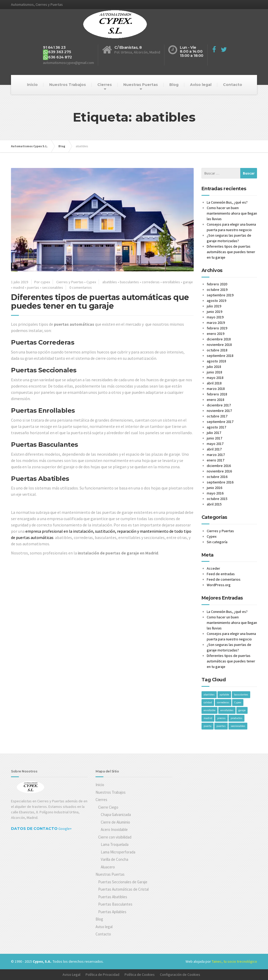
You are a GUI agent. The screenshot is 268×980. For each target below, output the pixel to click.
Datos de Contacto (34, 829)
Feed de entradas (221, 574)
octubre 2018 (217, 350)
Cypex (91, 282)
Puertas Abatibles (113, 897)
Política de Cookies (140, 974)
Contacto (233, 85)
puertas (33, 287)
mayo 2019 (215, 317)
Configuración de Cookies (180, 974)
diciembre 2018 (219, 339)
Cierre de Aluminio (115, 822)
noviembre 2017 (219, 411)
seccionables (53, 287)
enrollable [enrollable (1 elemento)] (210, 710)
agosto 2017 (216, 427)
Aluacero (108, 867)
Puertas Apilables (112, 912)
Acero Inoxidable (114, 829)
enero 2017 (216, 460)
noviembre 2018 (219, 345)
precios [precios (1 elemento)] (221, 718)
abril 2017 (214, 449)
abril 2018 (214, 383)
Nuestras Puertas (141, 85)
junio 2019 (214, 312)
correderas (151, 282)
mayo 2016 (215, 493)
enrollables (171, 282)
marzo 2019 (216, 323)
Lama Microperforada (118, 852)
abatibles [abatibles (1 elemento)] (209, 695)
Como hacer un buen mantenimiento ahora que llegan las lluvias (232, 213)
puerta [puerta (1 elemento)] (208, 726)
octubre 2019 (217, 290)
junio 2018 (214, 372)
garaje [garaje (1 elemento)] (242, 710)
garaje (188, 282)
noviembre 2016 (219, 471)
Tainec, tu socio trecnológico (234, 961)
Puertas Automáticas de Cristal (123, 889)
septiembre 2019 (220, 295)
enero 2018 (216, 400)
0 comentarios (81, 287)
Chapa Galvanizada (116, 815)
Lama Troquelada (115, 844)
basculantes (129, 282)
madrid (19, 287)
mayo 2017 (215, 444)
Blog (174, 85)
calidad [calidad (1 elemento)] (208, 702)
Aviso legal (201, 85)
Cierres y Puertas (70, 282)
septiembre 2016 (220, 482)
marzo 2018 (216, 389)
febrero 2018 (217, 394)
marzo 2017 (216, 455)
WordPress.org (219, 585)
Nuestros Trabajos (68, 85)
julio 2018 (214, 367)
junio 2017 (214, 438)
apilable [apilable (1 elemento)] (224, 695)
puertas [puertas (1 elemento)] (221, 726)
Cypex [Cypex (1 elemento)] (238, 702)
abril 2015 (214, 504)
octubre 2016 (217, 477)
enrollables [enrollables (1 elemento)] (227, 710)
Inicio (32, 85)
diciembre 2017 (219, 405)
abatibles (110, 282)
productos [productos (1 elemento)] (236, 718)
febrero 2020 (217, 284)
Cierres (105, 85)
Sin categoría (217, 542)
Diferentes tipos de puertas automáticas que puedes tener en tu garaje (100, 302)
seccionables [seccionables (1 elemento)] (238, 726)
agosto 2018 (216, 361)
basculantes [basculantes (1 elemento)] (241, 695)
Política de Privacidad (102, 974)
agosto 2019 (216, 301)
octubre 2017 (217, 416)
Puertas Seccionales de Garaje (123, 882)
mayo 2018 (215, 378)
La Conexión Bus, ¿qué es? (227, 202)
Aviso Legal (71, 974)
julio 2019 (214, 306)
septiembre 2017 (220, 422)
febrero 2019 (217, 328)
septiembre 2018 (220, 356)
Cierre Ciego (108, 807)
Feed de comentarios (224, 579)
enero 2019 (216, 334)
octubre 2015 (217, 499)
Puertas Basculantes (115, 904)
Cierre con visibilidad (115, 837)
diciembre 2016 (219, 466)
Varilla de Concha (115, 859)
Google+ (65, 829)
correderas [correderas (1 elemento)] (223, 702)
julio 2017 (214, 433)
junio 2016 (214, 488)
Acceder (213, 568)
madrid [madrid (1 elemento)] (208, 718)
